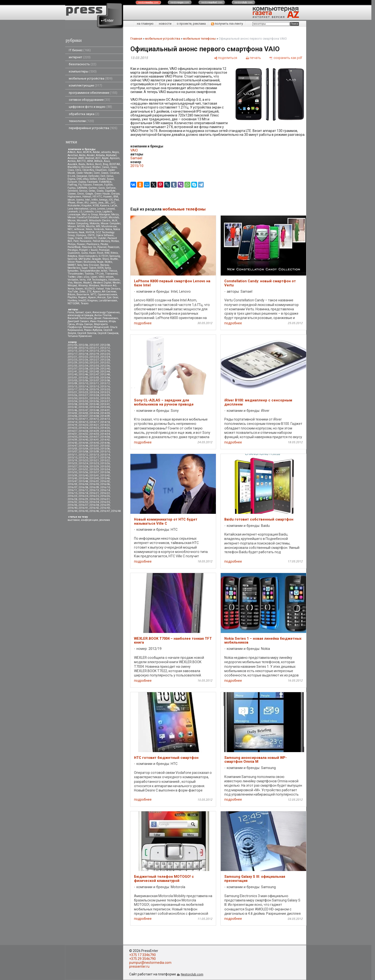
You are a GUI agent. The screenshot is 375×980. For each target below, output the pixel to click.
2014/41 (94, 440)
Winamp (83, 286)
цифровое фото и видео (90, 107)
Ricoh (100, 253)
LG (81, 212)
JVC (113, 203)
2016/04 (83, 484)
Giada (100, 191)
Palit (76, 241)
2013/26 (72, 395)
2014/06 (72, 416)
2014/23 (72, 428)
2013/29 (105, 395)
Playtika (72, 297)
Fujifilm (108, 185)
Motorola (95, 223)
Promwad (104, 250)
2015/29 (94, 467)
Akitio (82, 155)
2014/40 (83, 440)
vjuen (88, 312)
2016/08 (83, 487)
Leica (93, 209)
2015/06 (105, 449)
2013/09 (72, 383)
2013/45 (105, 407)
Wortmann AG (108, 286)
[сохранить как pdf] (286, 58)
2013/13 (72, 387)
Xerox (71, 289)
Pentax (115, 241)
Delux (110, 176)
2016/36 (72, 505)
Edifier (93, 179)
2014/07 (83, 416)
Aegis (115, 152)
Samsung (115, 256)
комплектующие (85, 85)
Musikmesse (109, 226)
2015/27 (72, 467)
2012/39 (94, 369)
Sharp (106, 259)
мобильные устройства (91, 78)
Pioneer (81, 244)
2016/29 (83, 499)
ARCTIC (81, 161)
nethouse (79, 229)
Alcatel (91, 155)
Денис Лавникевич (106, 318)
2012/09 (72, 348)
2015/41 (94, 475)
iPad (116, 200)
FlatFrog (72, 185)
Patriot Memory (101, 241)
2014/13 (105, 419)
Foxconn (87, 185)
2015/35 (72, 472)
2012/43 (94, 372)
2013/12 (105, 383)
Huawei (108, 197)
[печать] (253, 58)
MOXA (81, 226)
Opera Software (105, 235)
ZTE (89, 292)
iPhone (71, 203)
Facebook (92, 182)
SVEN (100, 268)
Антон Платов (103, 315)
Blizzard (86, 167)
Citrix (78, 170)
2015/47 (72, 481)
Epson (110, 179)
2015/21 (94, 461)
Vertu (83, 280)
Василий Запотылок (80, 318)
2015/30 (105, 467)
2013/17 (72, 389)
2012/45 (72, 374)
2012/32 (105, 363)
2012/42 (83, 372)
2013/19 (94, 389)
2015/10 (105, 452)
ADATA (87, 152)
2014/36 (83, 437)
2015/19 (72, 461)
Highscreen (74, 197)
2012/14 (83, 351)
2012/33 (72, 366)
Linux (98, 212)
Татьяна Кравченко (80, 336)
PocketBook (74, 247)
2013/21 (72, 392)
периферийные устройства (93, 128)
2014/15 (83, 422)
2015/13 (94, 455)
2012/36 (105, 366)
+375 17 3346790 (142, 955)
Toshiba (89, 274)
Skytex (108, 262)
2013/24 (94, 392)
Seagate (97, 259)
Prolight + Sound (88, 250)
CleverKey (88, 170)
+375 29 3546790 (142, 959)
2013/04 (105, 378)
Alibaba (100, 155)
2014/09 (105, 416)
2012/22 (83, 357)
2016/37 (83, 505)
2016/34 (94, 502)
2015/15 (72, 458)
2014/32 (83, 434)
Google (89, 194)
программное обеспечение (93, 93)
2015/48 (83, 481)
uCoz (86, 277)
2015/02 (105, 446)
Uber (80, 277)
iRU (86, 203)
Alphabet (111, 155)
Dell (103, 176)
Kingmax (92, 301)
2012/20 (105, 354)
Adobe (96, 152)
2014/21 (94, 425)
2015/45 (94, 478)
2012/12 (105, 348)
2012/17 (72, 354)
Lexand (110, 209)
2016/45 (83, 511)
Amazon (72, 158)
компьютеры (83, 71)
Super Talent (89, 268)
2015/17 (94, 458)
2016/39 (105, 505)
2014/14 (72, 422)
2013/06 (83, 381)
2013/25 (105, 392)
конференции (89, 520)
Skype (100, 262)
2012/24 (105, 357)
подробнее (143, 323)
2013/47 (83, 410)
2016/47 (105, 511)
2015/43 (72, 478)
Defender (94, 176)
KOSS (96, 206)
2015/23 (72, 463)
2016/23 (72, 496)
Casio (114, 167)
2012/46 (83, 374)
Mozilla (90, 226)
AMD (81, 158)
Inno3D (82, 301)
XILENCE (90, 289)
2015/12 (83, 455)
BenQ (98, 164)
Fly (80, 185)
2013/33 (105, 398)
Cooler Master (84, 173)
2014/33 (94, 434)
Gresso (115, 194)
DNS (79, 179)
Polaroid (102, 247)
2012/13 (72, 351)
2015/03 (72, 449)
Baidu (82, 164)
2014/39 (72, 440)
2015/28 (83, 467)
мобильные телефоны (199, 39)
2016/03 (72, 484)
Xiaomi (79, 289)
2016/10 (105, 487)
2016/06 (105, 484)
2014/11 (83, 419)
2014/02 (72, 413)
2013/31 (83, 398)
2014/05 (105, 413)
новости (165, 24)
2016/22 (105, 493)
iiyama (80, 200)
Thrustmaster (75, 274)
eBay (86, 179)
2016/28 (72, 499)
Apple (105, 158)
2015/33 (94, 469)
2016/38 (94, 505)
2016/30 (94, 499)
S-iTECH (103, 256)
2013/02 (83, 378)
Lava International (78, 209)
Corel (97, 173)
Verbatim (73, 280)
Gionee (72, 194)
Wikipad (72, 286)
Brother (97, 167)
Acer (79, 152)
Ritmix (114, 253)
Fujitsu (72, 188)
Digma (71, 179)
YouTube (73, 292)
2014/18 (105, 422)
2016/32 (72, 502)
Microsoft (82, 221)
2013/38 (72, 404)
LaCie (114, 206)
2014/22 (105, 425)
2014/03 (83, 413)
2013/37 (105, 401)
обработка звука (84, 114)
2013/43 (83, 407)
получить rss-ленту (227, 24)
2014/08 (94, 416)
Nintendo (99, 229)
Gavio (102, 188)
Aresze (102, 297)
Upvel (94, 277)
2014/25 (94, 428)
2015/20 (83, 461)
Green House (102, 194)
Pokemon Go (89, 247)
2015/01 (94, 446)
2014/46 (105, 443)
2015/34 (105, 469)
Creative (114, 173)
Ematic (102, 179)
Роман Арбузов (93, 330)
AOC (98, 158)
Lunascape (74, 214)
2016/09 (94, 487)
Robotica (72, 256)
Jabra (93, 203)
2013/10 (83, 383)
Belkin (90, 164)
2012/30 (83, 363)
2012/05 (72, 345)
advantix (106, 152)
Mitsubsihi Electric (100, 221)
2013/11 (94, 383)
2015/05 (94, 449)
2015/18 (105, 458)
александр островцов (80, 315)
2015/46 (105, 478)
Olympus (81, 235)
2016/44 (72, 511)
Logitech (107, 212)
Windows (94, 286)
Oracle (79, 238)
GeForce (111, 188)
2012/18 (83, 354)
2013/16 (105, 387)
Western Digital (102, 283)
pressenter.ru (139, 966)
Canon (106, 167)
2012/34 (83, 366)
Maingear (105, 214)
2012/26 (83, 360)
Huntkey (72, 301)
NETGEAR (74, 303)
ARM (90, 161)
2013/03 (94, 378)
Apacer (92, 297)
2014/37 (94, 437)
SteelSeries (74, 268)
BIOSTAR (115, 164)
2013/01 (72, 378)
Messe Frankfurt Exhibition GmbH (88, 217)
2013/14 (83, 387)
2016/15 (72, 493)
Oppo (71, 238)
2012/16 (105, 351)
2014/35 (72, 437)
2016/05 (94, 484)
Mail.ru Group (90, 214)
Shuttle (114, 259)
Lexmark (73, 212)
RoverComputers (88, 256)
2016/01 (94, 481)
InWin (95, 200)
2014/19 (72, 425)
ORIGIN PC (90, 238)
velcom (110, 277)
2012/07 (94, 345)
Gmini (81, 194)
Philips (72, 244)
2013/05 (72, 381)
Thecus (113, 271)
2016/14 (105, 490)
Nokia (109, 229)
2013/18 (83, 389)
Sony (80, 265)
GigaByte (110, 191)
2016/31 (105, 499)
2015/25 (94, 463)
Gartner (93, 188)
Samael (80, 312)
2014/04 (94, 413)
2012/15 (94, 351)
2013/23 (83, 392)
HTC (99, 197)
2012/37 (72, 369)
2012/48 (105, 374)
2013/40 (94, 404)
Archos (72, 161)
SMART (72, 265)
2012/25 (72, 360)
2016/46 (94, 511)
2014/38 (105, 437)
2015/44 (83, 478)
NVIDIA (90, 232)
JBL (107, 203)
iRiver (80, 203)
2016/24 (83, 496)
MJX (115, 221)
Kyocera (105, 206)
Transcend (111, 274)
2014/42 (105, 440)
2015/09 (94, 452)
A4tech (72, 152)
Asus (107, 161)
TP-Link (99, 274)
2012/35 (94, 366)
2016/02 (105, 481)
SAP (80, 259)
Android (90, 158)
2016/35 (105, 502)
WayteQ (88, 283)
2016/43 (105, 508)
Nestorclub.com (192, 974)
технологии (81, 121)
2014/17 (94, 422)
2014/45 (94, 443)
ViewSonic (114, 280)
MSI (98, 226)
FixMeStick (105, 182)
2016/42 (94, 508)
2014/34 (105, 434)
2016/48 (116, 511)
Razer (92, 253)
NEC (70, 229)
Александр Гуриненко (106, 312)
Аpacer (97, 292)
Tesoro (85, 303)
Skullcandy (90, 262)
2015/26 (105, 463)
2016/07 (72, 487)
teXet (104, 271)
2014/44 (83, 443)
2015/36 (83, 472)
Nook (82, 232)
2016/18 (83, 493)
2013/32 (94, 398)
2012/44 (105, 372)
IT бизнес (80, 50)
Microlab (114, 217)
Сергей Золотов (87, 333)
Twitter (72, 277)
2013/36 (94, 401)
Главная (136, 39)
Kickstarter (74, 206)
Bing (106, 164)
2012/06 (83, 345)
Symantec (73, 271)
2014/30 (105, 431)
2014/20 (83, 425)
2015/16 (83, 458)
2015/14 (105, 455)
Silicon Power (75, 262)
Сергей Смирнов (108, 333)
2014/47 (72, 446)
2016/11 (72, 490)
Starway (105, 265)
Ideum (71, 200)
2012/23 (94, 357)
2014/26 (105, 428)
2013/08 (105, 381)
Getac (92, 191)
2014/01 (105, 410)
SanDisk (72, 259)
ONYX (91, 235)
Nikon (89, 229)
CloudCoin (101, 170)
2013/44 (94, 407)
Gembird (73, 191)
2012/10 (83, 348)
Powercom (113, 247)
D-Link (71, 176)
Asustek (72, 164)
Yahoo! (100, 289)
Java (101, 203)
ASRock (98, 161)
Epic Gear (113, 297)
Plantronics (93, 244)
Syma (108, 268)
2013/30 (72, 398)
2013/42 (72, 407)
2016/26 (105, 496)
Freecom (98, 185)
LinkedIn (89, 212)
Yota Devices (113, 289)
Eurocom (72, 182)
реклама (105, 520)
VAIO (101, 277)
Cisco (71, 170)
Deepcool (82, 176)
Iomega (103, 200)
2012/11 (94, 348)
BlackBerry (74, 167)
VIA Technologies (97, 280)
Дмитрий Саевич (78, 321)
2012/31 (94, 363)
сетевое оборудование (89, 100)
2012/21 (72, 357)
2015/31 (72, 469)
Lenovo (101, 209)
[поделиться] (226, 58)
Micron (72, 221)
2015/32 (83, 469)
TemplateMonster (90, 271)
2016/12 (83, 490)
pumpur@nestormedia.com (150, 963)
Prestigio (73, 250)
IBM (116, 197)
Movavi (72, 226)
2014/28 (83, 431)
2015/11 (72, 455)
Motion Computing (78, 223)
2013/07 (94, 381)
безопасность (83, 64)
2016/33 (83, 502)
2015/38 (105, 472)
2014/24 (83, 428)
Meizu (115, 214)
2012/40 (105, 369)
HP (94, 197)
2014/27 (72, 431)
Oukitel (102, 238)
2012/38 (83, 369)
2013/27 (83, 395)
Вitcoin (71, 294)
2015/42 (105, 475)
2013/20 (105, 389)
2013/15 (94, 387)
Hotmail (87, 197)
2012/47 (94, 374)
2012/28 (105, 360)
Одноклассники (107, 294)
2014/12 (94, 419)
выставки (74, 520)
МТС (93, 294)
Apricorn (115, 158)
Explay (82, 182)
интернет (80, 57)
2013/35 (83, 401)
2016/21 (94, 493)
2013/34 (72, 401)
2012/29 (72, 363)
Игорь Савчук (84, 324)
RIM (107, 253)
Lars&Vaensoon (108, 301)
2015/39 (72, 475)
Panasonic (86, 241)
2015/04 (83, 449)
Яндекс (82, 297)
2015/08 (83, 452)
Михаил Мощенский (96, 327)
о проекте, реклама (191, 24)
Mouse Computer (110, 223)
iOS (111, 200)
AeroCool (73, 155)
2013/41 (105, 404)
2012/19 (94, 354)
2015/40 (83, 475)
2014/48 (83, 446)
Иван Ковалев (99, 321)
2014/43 (72, 443)
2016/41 (83, 508)
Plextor (104, 244)
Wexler (116, 283)
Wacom (78, 283)
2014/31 (72, 434)
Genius (83, 191)
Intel (88, 200)
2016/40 (72, 508)
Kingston (86, 206)
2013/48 (94, 410)
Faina (71, 312)
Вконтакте (83, 294)
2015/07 (72, 452)
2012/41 (72, 372)
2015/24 (83, 463)
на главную (145, 24)
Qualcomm (74, 253)
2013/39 (83, 404)
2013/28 (94, 395)
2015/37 (94, 472)
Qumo (85, 253)
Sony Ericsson (91, 265)
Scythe (87, 259)
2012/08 (105, 345)
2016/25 (94, 496)
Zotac (82, 292)
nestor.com (148, 2)
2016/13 (94, 490)
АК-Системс (109, 292)
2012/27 (94, 360)
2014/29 (94, 431)
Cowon (105, 173)
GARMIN (82, 188)
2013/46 (72, 410)
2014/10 (72, 419)
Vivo (70, 283)
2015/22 (105, 461)
